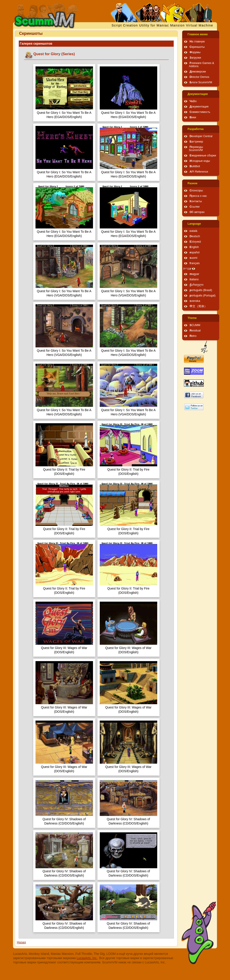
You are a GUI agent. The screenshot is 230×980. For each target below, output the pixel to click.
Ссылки (195, 207)
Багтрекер (196, 142)
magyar (194, 274)
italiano (194, 279)
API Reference (199, 172)
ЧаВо (193, 101)
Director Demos (199, 77)
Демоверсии (198, 72)
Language (194, 224)
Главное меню (198, 34)
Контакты (196, 201)
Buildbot (195, 166)
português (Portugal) (203, 296)
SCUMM (195, 325)
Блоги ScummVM (201, 82)
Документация (198, 94)
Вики (193, 117)
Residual (195, 331)
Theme (192, 318)
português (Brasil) (201, 290)
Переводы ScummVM (196, 149)
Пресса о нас (198, 196)
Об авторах (197, 212)
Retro (193, 336)
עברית (187, 269)
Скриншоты (197, 47)
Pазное (192, 183)
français (195, 263)
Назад (21, 942)
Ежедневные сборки (203, 156)
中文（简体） (198, 306)
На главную (197, 42)
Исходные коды (200, 161)
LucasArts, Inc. (87, 958)
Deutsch (195, 236)
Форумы (195, 52)
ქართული (197, 285)
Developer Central (201, 136)
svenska (195, 301)
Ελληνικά (195, 242)
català (193, 231)
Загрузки (195, 58)
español (195, 252)
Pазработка (196, 129)
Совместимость (200, 112)
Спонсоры (196, 191)
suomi (193, 258)
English (194, 247)
